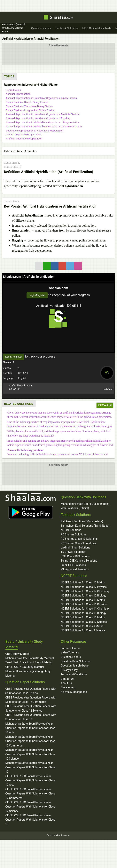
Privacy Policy (69, 670)
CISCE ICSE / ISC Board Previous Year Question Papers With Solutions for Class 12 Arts (30, 781)
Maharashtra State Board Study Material (29, 658)
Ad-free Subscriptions (74, 692)
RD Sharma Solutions (74, 534)
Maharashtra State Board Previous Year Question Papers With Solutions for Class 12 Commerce (30, 741)
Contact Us (68, 679)
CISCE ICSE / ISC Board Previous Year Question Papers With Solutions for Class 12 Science (30, 807)
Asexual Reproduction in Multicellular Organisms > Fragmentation (43, 122)
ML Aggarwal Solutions (75, 569)
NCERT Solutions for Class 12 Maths (83, 582)
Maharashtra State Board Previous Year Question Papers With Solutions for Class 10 (30, 767)
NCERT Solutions (71, 530)
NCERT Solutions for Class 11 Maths (83, 600)
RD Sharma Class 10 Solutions (79, 539)
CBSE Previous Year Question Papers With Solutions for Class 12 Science (31, 708)
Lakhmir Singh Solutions (76, 548)
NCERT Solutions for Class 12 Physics (84, 587)
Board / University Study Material (24, 644)
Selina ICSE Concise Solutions (79, 561)
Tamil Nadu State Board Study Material (29, 662)
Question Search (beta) (75, 666)
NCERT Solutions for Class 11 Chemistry (85, 609)
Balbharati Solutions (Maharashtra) (82, 521)
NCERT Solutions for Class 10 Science (84, 622)
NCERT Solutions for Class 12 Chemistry (85, 591)
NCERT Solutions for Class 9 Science (83, 630)
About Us (66, 683)
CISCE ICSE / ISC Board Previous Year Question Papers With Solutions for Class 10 (30, 820)
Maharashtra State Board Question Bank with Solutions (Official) (85, 506)
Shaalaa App (68, 687)
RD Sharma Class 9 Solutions (78, 543)
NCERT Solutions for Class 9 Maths (82, 626)
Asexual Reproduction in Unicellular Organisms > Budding (38, 118)
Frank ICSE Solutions (73, 565)
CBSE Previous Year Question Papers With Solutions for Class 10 (31, 717)
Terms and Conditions (74, 674)
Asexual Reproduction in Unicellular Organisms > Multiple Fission (42, 114)
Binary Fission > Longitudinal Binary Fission (30, 110)
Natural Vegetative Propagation (23, 134)
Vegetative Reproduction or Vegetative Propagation (35, 131)
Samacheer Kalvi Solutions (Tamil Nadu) (85, 526)
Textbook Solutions (76, 515)
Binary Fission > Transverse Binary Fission (29, 106)
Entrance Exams (71, 648)
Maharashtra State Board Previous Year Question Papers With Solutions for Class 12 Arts (30, 728)
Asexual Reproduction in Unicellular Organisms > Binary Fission (41, 98)
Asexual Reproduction (18, 94)
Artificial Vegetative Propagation (24, 139)
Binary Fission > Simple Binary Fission (27, 102)
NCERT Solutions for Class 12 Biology (84, 596)
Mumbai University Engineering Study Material (28, 673)
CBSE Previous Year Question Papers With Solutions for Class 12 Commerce (31, 700)
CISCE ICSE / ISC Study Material (25, 667)
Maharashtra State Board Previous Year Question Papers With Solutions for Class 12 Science (30, 754)
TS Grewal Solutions (73, 552)
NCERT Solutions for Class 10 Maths (83, 617)
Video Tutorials (70, 652)
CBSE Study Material (18, 654)
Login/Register (37, 295)
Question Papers (71, 657)
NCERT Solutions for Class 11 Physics (84, 604)
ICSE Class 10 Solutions (75, 556)
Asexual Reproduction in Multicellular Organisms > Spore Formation (44, 126)
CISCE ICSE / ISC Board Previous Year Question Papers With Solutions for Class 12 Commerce (30, 794)
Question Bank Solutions (76, 661)
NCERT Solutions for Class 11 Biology (84, 613)
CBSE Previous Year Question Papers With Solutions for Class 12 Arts (31, 691)
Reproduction (13, 90)
